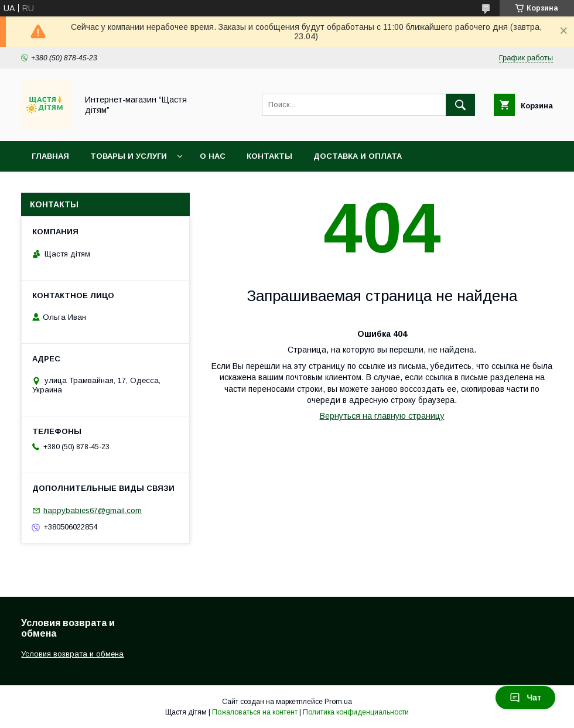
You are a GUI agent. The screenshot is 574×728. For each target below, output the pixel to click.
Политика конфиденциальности (356, 712)
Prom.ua (338, 702)
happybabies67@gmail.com (93, 510)
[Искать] (460, 105)
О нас (213, 156)
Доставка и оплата (358, 156)
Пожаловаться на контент (255, 712)
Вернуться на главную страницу (382, 416)
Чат (525, 698)
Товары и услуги (129, 156)
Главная (50, 156)
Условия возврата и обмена (97, 187)
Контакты (269, 156)
